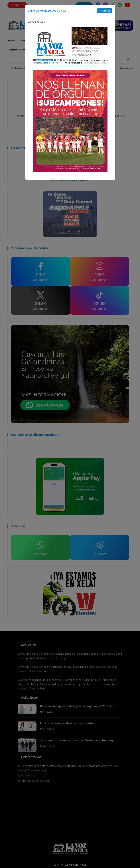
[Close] (105, 11)
